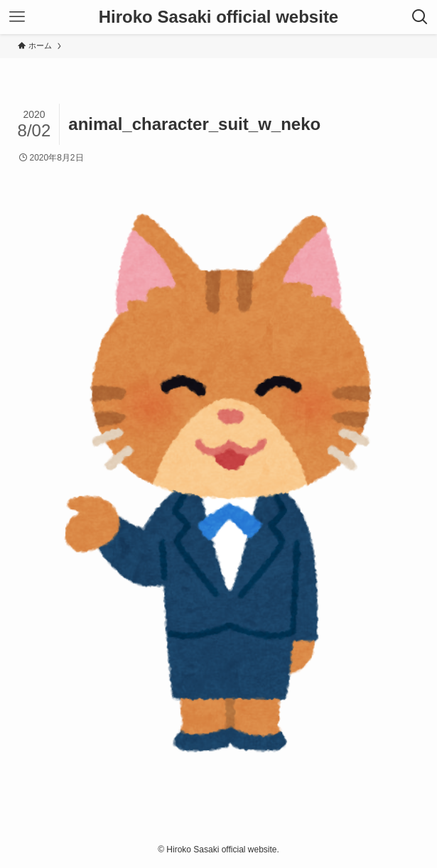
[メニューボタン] (17, 17)
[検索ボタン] (420, 17)
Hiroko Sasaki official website (218, 17)
